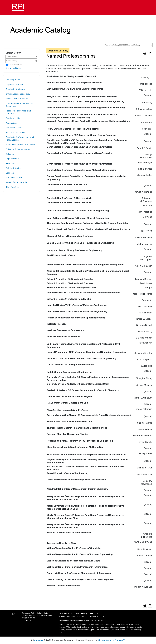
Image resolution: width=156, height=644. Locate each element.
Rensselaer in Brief (17, 99)
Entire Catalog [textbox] (11, 57)
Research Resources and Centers (18, 112)
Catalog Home (13, 80)
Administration (14, 178)
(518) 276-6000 (28, 618)
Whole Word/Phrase (16, 65)
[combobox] (128, 45)
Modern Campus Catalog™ (111, 640)
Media (71, 614)
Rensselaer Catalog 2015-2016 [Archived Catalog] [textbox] (122, 45)
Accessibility (97, 616)
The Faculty (12, 187)
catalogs (39, 640)
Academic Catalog (41, 30)
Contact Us (26, 620)
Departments (12, 159)
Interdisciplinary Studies (21, 145)
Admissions (12, 123)
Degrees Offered (14, 85)
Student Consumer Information (74, 616)
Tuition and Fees (15, 132)
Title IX (94, 614)
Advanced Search (14, 68)
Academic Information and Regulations (20, 138)
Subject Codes (13, 168)
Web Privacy (82, 614)
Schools (10, 154)
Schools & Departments (18, 149)
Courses (10, 173)
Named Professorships (17, 182)
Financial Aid (14, 128)
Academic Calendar (16, 89)
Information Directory (18, 94)
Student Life (13, 118)
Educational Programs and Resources (20, 105)
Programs (10, 164)
